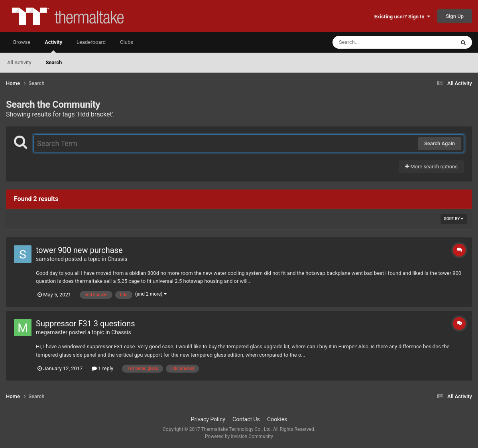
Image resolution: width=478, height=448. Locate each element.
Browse (22, 42)
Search (54, 62)
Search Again (440, 143)
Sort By (454, 219)
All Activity (19, 62)
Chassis (118, 259)
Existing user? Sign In (402, 17)
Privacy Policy (208, 419)
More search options (431, 167)
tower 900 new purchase (79, 250)
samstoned (50, 259)
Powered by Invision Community (239, 436)
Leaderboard (91, 42)
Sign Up (455, 16)
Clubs (127, 42)
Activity (53, 46)
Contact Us (246, 419)
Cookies (277, 419)
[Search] (374, 42)
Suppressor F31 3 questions (86, 324)
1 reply (103, 368)
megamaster (52, 332)
